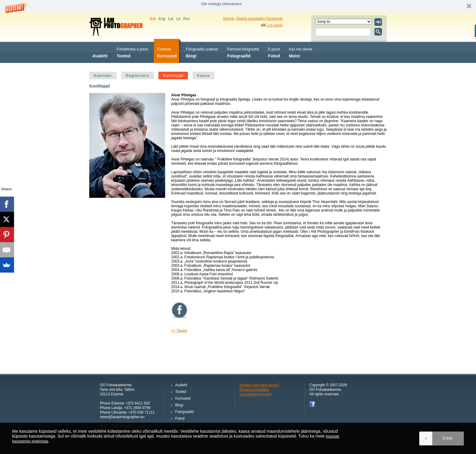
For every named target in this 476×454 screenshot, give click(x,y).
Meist (301, 52)
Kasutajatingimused (255, 394)
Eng (162, 19)
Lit (178, 19)
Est (153, 19)
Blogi (202, 52)
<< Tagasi (179, 331)
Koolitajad (173, 76)
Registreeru (138, 76)
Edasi (448, 438)
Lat (171, 19)
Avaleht (100, 52)
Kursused (167, 52)
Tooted (132, 52)
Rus (186, 19)
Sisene (228, 19)
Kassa (203, 76)
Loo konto (275, 25)
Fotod (274, 52)
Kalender (103, 76)
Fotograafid (243, 52)
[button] (238, 6)
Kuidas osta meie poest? (259, 385)
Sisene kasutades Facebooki (259, 19)
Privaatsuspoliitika (254, 390)
